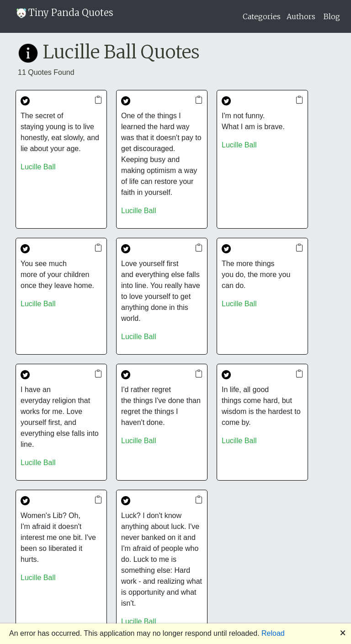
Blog (332, 16)
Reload (273, 633)
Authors (301, 16)
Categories (262, 16)
